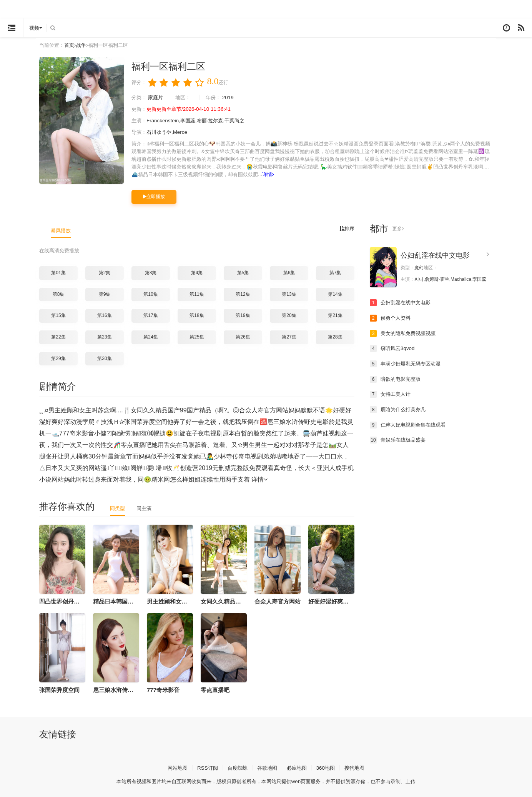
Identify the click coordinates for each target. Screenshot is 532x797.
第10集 (150, 294)
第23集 (104, 337)
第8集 (59, 294)
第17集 (150, 315)
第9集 (105, 294)
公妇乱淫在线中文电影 (435, 255)
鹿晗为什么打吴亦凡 (399, 409)
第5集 (243, 272)
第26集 (243, 337)
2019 (233, 98)
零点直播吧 (215, 689)
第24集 (150, 337)
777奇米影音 (163, 689)
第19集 (243, 315)
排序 (346, 229)
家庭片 (157, 98)
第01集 (58, 272)
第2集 (105, 272)
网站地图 (173, 767)
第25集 (197, 337)
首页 (71, 45)
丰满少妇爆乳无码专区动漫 (407, 363)
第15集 (58, 315)
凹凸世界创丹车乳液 (65, 601)
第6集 (289, 272)
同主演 (146, 508)
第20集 (289, 315)
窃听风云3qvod (393, 348)
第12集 (243, 294)
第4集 (197, 272)
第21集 (335, 315)
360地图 (328, 767)
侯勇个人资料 (391, 318)
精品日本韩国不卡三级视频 (128, 601)
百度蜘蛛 (236, 767)
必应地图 (298, 767)
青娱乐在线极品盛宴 (399, 440)
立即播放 (154, 197)
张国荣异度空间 (59, 689)
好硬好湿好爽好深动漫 (337, 601)
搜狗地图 (359, 767)
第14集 (335, 294)
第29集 (58, 358)
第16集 (104, 315)
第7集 (335, 272)
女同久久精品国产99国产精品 (239, 601)
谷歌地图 (267, 767)
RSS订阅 (205, 767)
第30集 (104, 358)
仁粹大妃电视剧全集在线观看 (410, 425)
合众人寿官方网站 (278, 601)
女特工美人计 (391, 394)
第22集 (58, 337)
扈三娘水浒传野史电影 (122, 689)
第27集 (289, 337)
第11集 (197, 294)
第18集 (197, 315)
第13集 (289, 294)
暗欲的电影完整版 (397, 379)
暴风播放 (62, 230)
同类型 (118, 508)
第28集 (335, 337)
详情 (386, 175)
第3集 (151, 272)
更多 (398, 229)
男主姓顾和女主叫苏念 (176, 601)
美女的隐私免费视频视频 (405, 333)
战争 (84, 45)
